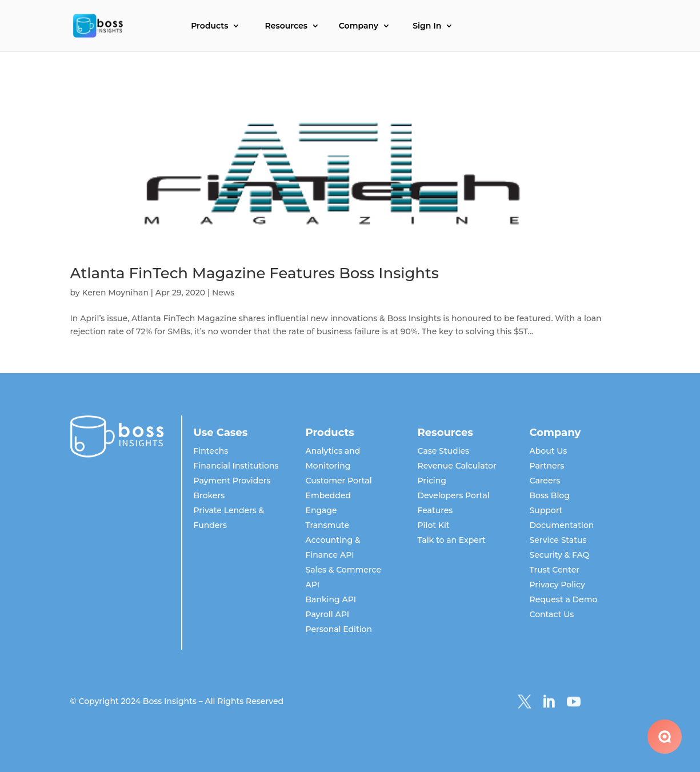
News (223, 293)
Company (359, 26)
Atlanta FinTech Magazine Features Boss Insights (255, 273)
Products (209, 26)
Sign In (427, 26)
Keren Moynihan (115, 293)
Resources (286, 26)
